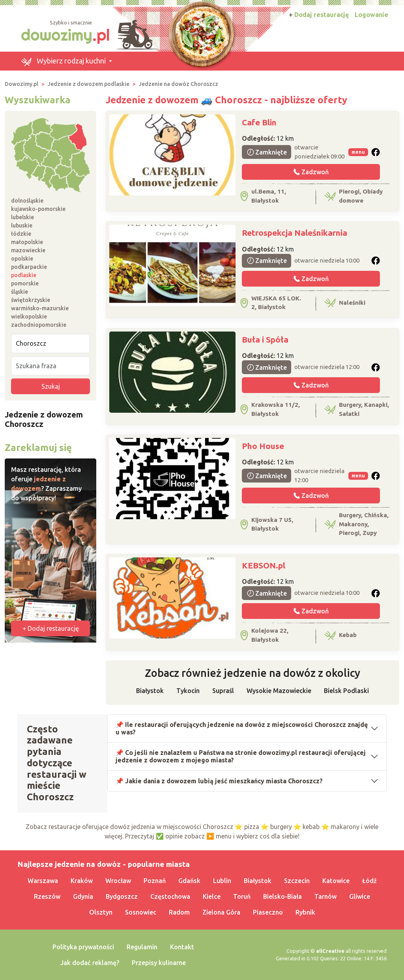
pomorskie (25, 283)
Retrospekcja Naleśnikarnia (295, 233)
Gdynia (83, 896)
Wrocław (118, 881)
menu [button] (358, 152)
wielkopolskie (29, 317)
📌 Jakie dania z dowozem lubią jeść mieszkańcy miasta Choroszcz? (219, 781)
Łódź (369, 881)
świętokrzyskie (31, 300)
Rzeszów (47, 896)
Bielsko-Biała (282, 896)
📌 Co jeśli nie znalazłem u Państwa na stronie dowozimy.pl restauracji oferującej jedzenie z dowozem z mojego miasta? (241, 756)
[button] (66, 61)
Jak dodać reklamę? (90, 963)
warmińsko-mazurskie (40, 308)
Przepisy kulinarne (159, 963)
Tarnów (325, 896)
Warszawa (43, 881)
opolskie (22, 259)
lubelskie (22, 217)
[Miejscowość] (50, 343)
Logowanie (371, 15)
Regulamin (142, 947)
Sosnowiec (141, 912)
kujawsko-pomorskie (38, 209)
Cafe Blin (259, 122)
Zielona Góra (221, 912)
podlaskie (24, 275)
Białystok (150, 691)
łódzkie (21, 234)
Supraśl (223, 691)
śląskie (20, 292)
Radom (179, 912)
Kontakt (182, 947)
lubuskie (22, 225)
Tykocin (188, 691)
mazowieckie (28, 250)
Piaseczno (268, 912)
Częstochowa (170, 896)
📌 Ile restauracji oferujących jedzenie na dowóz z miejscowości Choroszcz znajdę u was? (242, 728)
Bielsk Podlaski (346, 691)
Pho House (263, 446)
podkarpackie (29, 267)
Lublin (222, 881)
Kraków (82, 881)
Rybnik (305, 912)
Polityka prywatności (83, 947)
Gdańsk (189, 881)
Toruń (242, 896)
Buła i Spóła (265, 339)
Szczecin (297, 881)
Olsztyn (101, 912)
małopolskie (27, 242)
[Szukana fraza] (50, 366)
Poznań (155, 881)
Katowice (336, 881)
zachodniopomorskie (39, 325)
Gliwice (360, 896)
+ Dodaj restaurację (51, 628)
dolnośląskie (27, 201)
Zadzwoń (311, 172)
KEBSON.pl (264, 565)
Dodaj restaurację (319, 15)
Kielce (212, 896)
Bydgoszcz (122, 896)
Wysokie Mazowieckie (279, 691)
